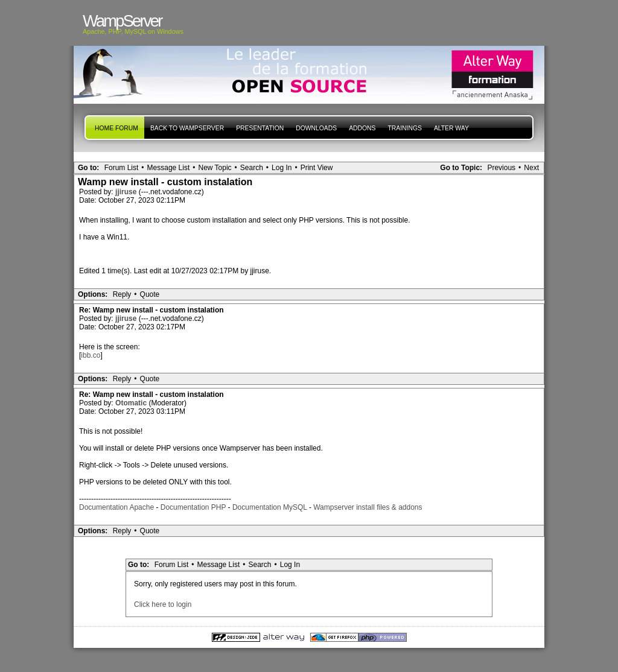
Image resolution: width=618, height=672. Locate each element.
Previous (501, 168)
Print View (317, 168)
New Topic (215, 168)
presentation (260, 128)
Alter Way (451, 128)
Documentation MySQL (270, 507)
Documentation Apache (116, 507)
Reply (122, 294)
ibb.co (91, 355)
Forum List (122, 168)
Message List (169, 168)
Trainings (404, 128)
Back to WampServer (187, 128)
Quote (150, 294)
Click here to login (163, 604)
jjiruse (127, 192)
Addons (362, 128)
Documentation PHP (193, 507)
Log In (282, 168)
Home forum (116, 128)
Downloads (316, 128)
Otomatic (132, 403)
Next (531, 168)
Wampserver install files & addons (368, 507)
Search (252, 168)
